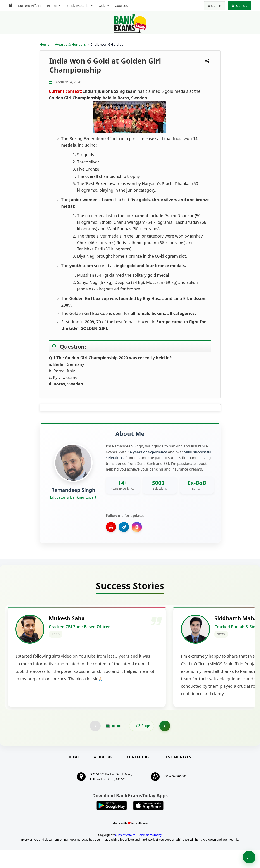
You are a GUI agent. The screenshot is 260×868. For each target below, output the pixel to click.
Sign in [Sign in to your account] (215, 6)
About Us (103, 775)
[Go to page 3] (119, 744)
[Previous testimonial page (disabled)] (95, 744)
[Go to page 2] (113, 744)
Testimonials (177, 775)
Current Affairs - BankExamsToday (138, 853)
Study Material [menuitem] (77, 5)
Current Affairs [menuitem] (29, 5)
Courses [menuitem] (120, 5)
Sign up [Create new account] (240, 6)
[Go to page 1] (108, 744)
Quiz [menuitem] (101, 5)
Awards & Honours (71, 44)
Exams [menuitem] (51, 5)
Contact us (138, 775)
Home (45, 44)
